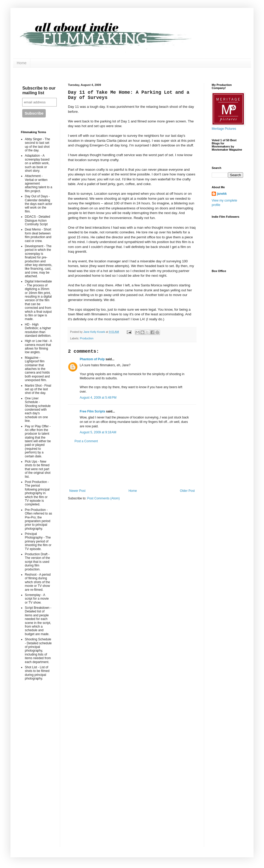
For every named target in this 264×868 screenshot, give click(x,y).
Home (22, 63)
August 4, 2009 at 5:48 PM (98, 398)
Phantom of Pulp (92, 359)
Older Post (187, 491)
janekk (222, 194)
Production (87, 338)
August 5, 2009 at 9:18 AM (98, 432)
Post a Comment (86, 441)
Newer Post (77, 491)
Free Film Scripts (92, 411)
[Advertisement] (132, 466)
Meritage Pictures (224, 129)
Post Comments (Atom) (103, 498)
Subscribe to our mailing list (39, 90)
